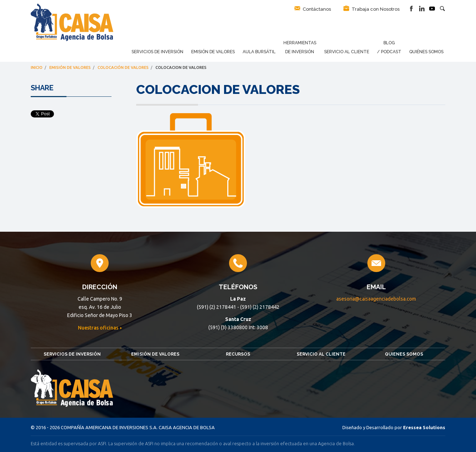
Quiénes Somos (426, 52)
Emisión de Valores (213, 52)
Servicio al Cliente (347, 52)
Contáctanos (313, 9)
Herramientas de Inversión (300, 47)
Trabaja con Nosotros (371, 9)
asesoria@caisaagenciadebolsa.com (376, 299)
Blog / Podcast (389, 47)
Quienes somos (404, 354)
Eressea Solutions (424, 427)
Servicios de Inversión (157, 52)
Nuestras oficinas (99, 328)
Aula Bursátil (259, 52)
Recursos (238, 354)
